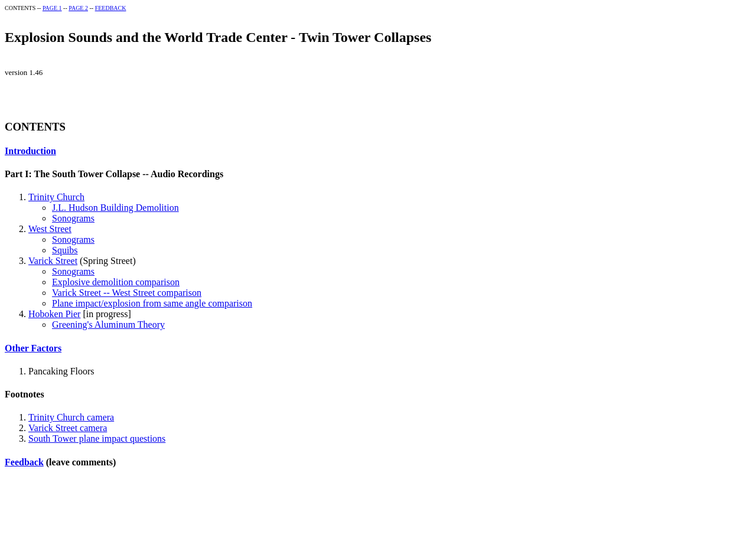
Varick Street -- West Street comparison (127, 293)
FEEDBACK (111, 8)
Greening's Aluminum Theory (108, 325)
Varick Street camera (68, 428)
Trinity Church (56, 197)
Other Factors (33, 348)
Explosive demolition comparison (116, 282)
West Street (50, 229)
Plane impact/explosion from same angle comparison (152, 303)
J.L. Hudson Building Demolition (115, 208)
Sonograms (73, 218)
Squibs (65, 250)
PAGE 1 (52, 8)
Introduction (30, 151)
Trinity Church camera (71, 417)
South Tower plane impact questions (97, 438)
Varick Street (53, 261)
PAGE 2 (78, 8)
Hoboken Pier (54, 314)
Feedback (24, 462)
